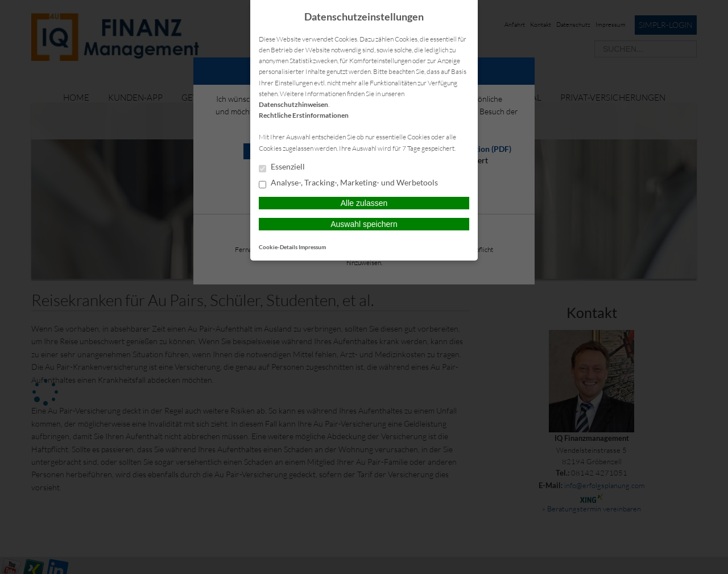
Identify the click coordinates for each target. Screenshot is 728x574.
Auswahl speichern (364, 224)
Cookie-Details (278, 247)
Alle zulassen (364, 203)
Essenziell (282, 167)
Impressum (312, 247)
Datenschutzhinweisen (293, 104)
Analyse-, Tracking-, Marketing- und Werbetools (348, 183)
